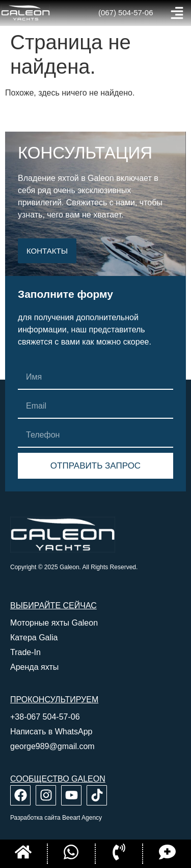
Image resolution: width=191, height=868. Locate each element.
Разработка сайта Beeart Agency (56, 818)
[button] (177, 13)
